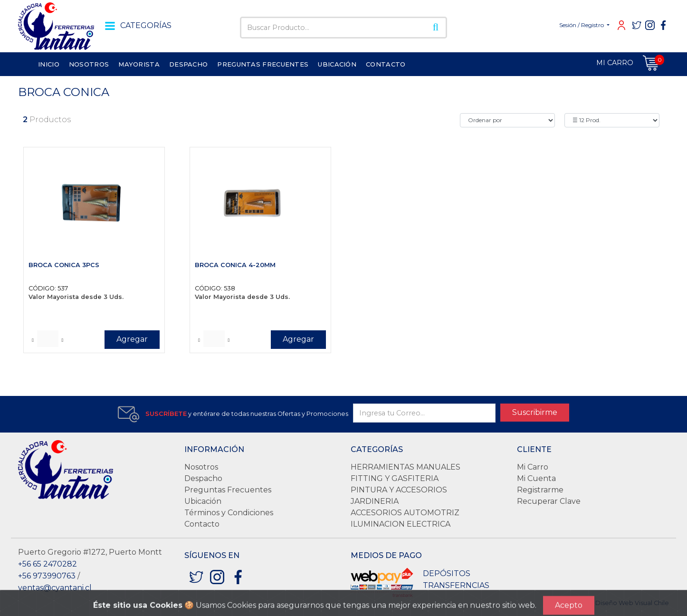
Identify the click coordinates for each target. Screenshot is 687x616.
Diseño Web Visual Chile (632, 603)
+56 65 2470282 (48, 564)
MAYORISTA (139, 64)
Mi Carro (533, 467)
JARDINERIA (375, 501)
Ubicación (203, 501)
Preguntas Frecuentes (228, 490)
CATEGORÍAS (137, 25)
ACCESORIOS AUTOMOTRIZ (405, 513)
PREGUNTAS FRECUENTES (263, 64)
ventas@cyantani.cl (55, 588)
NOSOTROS (89, 64)
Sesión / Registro (582, 25)
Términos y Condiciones (229, 513)
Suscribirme (535, 412)
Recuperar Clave (549, 501)
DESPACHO (188, 64)
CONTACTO (386, 64)
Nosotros (201, 467)
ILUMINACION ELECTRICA (401, 524)
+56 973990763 (47, 576)
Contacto (202, 524)
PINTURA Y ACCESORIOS (399, 490)
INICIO (49, 64)
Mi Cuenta (536, 478)
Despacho (203, 478)
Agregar (132, 339)
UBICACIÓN (337, 64)
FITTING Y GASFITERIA (395, 478)
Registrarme (540, 490)
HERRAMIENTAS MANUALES (406, 467)
